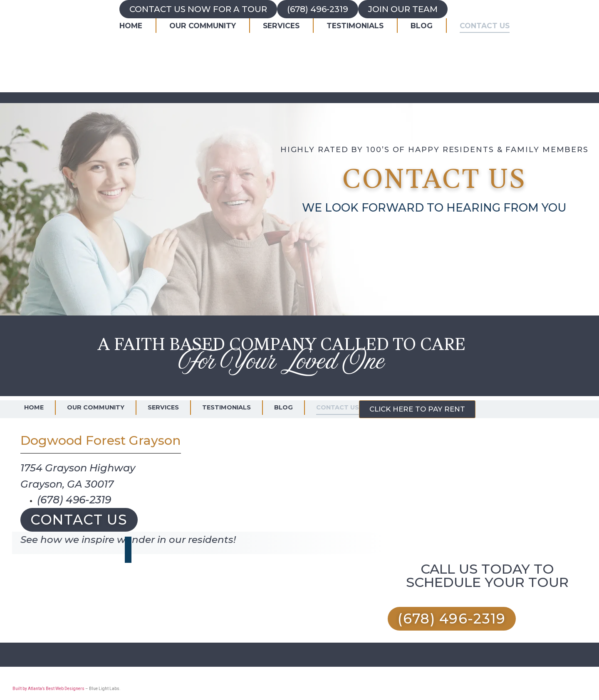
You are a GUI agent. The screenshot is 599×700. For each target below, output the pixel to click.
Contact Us (485, 26)
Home (131, 26)
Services (281, 26)
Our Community (203, 26)
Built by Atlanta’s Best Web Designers (48, 689)
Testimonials (355, 26)
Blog (422, 26)
